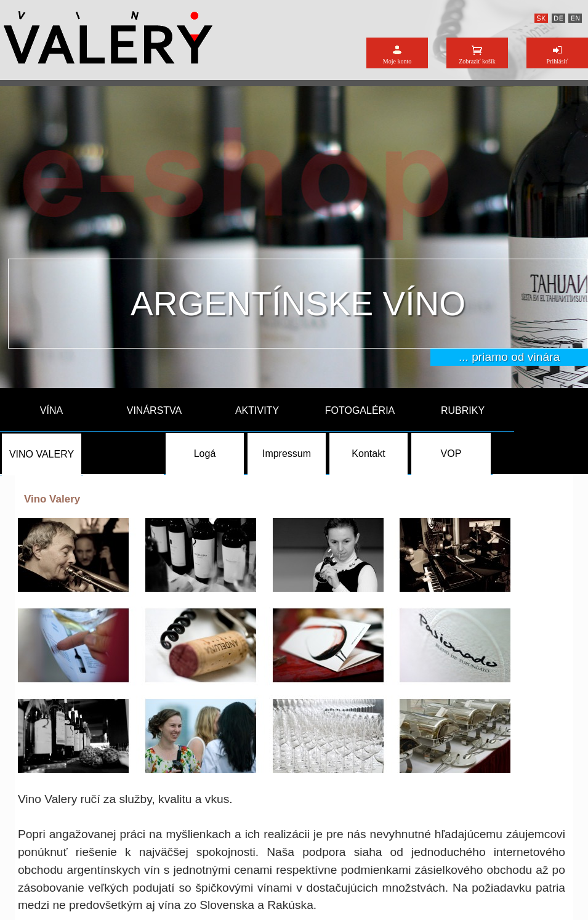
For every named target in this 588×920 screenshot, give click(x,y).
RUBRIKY (463, 410)
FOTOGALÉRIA (360, 410)
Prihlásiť (558, 61)
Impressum (287, 454)
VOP (451, 454)
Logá (205, 454)
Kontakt (368, 454)
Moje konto (397, 61)
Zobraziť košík (477, 61)
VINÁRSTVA (155, 410)
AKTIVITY (257, 410)
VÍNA (51, 410)
